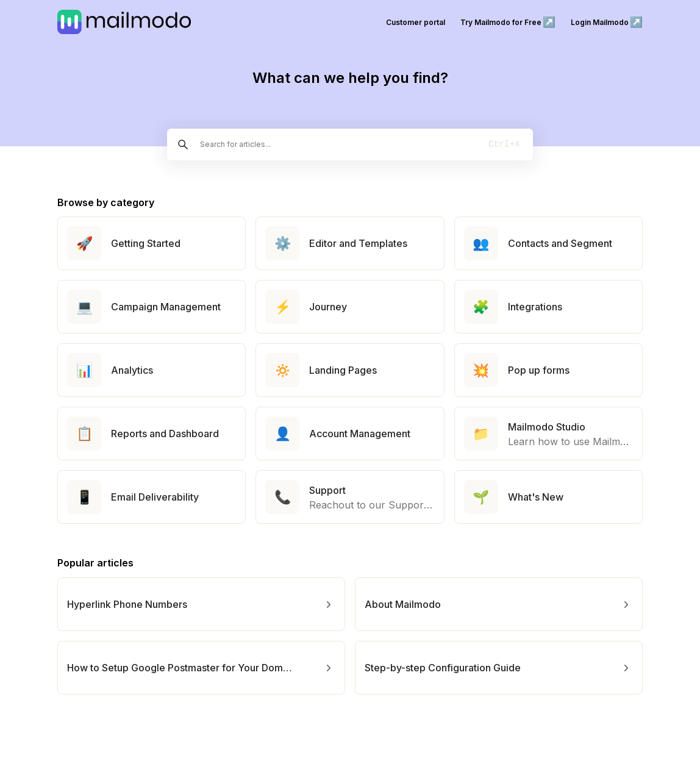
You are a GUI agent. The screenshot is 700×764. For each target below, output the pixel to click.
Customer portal (416, 22)
